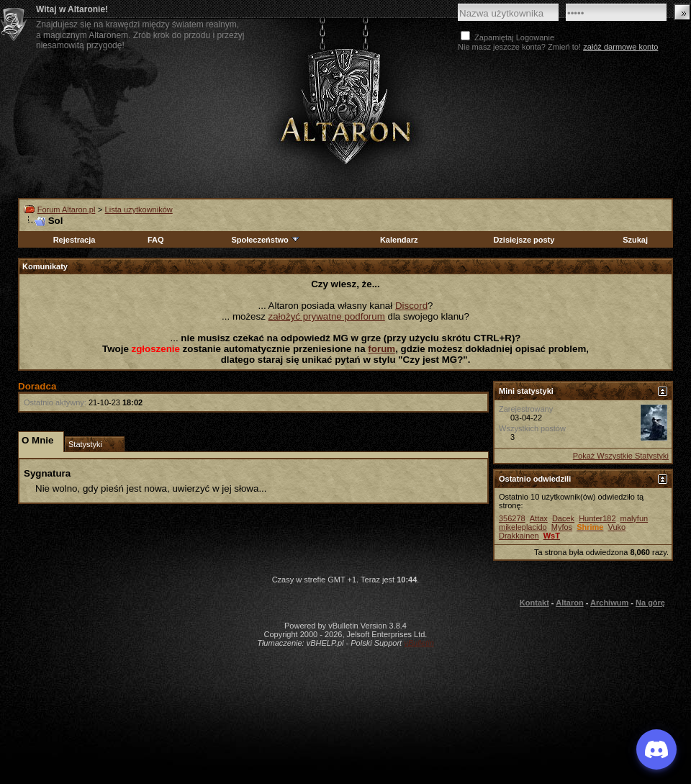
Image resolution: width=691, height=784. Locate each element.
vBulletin (419, 643)
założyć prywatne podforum (327, 316)
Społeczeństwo (266, 240)
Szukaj (635, 240)
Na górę (650, 603)
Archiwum (609, 603)
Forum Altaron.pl (67, 209)
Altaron (570, 603)
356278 (512, 518)
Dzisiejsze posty (524, 240)
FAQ (156, 240)
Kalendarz (399, 240)
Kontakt (534, 603)
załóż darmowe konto (620, 47)
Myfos (562, 527)
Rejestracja (74, 240)
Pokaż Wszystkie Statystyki (621, 456)
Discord (411, 306)
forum (381, 349)
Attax (539, 518)
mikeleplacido (523, 527)
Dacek (563, 518)
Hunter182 (597, 518)
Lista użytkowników (139, 209)
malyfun (634, 518)
